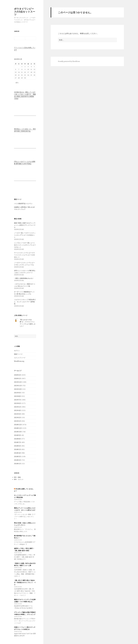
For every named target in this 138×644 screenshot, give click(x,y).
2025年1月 (17, 421)
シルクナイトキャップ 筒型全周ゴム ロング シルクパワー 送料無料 (25, 302)
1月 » (17, 83)
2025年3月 (17, 414)
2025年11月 (18, 386)
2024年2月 (17, 460)
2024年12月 (18, 425)
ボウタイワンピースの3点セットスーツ (25, 12)
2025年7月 (17, 400)
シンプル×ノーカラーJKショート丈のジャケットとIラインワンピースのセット (25, 245)
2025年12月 (18, 382)
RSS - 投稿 (17, 477)
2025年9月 (17, 393)
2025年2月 (17, 417)
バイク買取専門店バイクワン (23, 204)
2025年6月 (17, 403)
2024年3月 (17, 456)
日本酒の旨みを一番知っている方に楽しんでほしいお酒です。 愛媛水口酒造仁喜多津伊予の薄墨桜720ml (25, 95)
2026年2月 (17, 375)
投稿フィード (18, 354)
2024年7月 (17, 442)
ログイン (17, 351)
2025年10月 (18, 389)
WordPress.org (19, 361)
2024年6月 (17, 446)
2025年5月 (17, 407)
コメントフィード (20, 358)
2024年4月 (17, 453)
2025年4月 (17, 410)
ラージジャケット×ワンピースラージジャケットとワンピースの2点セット (24, 255)
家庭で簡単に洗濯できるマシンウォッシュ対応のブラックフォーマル (25, 225)
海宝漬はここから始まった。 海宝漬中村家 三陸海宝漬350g (25, 130)
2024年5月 (17, 449)
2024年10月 (18, 432)
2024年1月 (17, 464)
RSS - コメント (19, 479)
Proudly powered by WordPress (69, 61)
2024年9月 (17, 435)
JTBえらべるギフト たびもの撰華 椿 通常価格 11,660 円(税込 (25, 163)
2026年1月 (17, 378)
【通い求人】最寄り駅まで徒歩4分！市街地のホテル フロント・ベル (25, 582)
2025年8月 (17, 396)
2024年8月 (17, 439)
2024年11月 (18, 428)
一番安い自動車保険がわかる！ (24, 278)
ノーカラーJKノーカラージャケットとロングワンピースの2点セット (25, 235)
